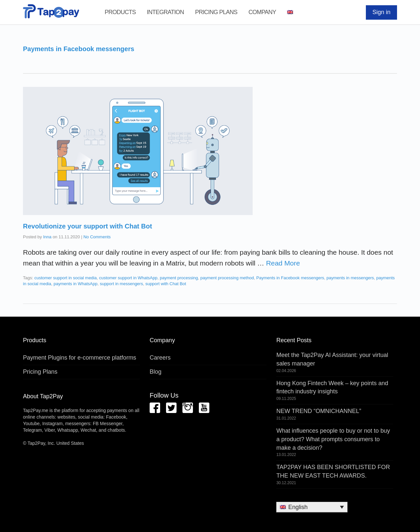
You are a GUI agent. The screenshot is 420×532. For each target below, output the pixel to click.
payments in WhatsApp (75, 284)
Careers (160, 358)
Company (262, 12)
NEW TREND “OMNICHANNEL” (319, 411)
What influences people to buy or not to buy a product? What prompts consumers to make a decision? (333, 439)
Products (120, 12)
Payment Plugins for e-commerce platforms (80, 358)
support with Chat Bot (166, 284)
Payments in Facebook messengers (290, 278)
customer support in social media (66, 278)
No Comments (97, 237)
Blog (156, 372)
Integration (166, 12)
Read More (283, 263)
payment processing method (227, 278)
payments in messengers (350, 278)
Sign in (381, 12)
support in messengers (121, 284)
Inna (47, 237)
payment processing (179, 278)
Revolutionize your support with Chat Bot (87, 226)
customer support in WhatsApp (128, 278)
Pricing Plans (216, 12)
